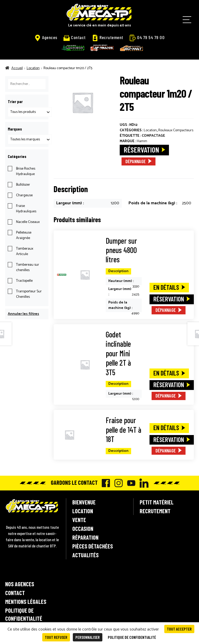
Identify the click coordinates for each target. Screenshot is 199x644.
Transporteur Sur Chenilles (29, 294)
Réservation (141, 150)
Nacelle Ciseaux (28, 222)
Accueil (17, 68)
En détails (166, 287)
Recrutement (108, 38)
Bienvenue (84, 502)
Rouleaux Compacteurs (176, 130)
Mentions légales (26, 602)
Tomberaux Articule (25, 251)
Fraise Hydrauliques (26, 209)
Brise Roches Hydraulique (26, 171)
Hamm (142, 141)
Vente (79, 520)
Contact (75, 37)
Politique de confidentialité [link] (132, 637)
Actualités (86, 555)
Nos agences (20, 584)
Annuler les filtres (23, 314)
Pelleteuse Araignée (24, 235)
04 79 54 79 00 (147, 38)
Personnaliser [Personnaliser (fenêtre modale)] (88, 637)
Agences (46, 38)
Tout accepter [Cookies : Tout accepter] (179, 629)
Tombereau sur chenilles (28, 267)
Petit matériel (157, 502)
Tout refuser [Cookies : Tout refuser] (56, 637)
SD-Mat (132, 48)
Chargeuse (24, 195)
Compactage (153, 136)
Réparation (85, 537)
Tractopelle (24, 281)
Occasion (83, 529)
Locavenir (73, 48)
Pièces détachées (93, 546)
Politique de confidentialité (24, 614)
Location (33, 68)
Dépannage (136, 161)
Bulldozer (23, 185)
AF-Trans (102, 48)
